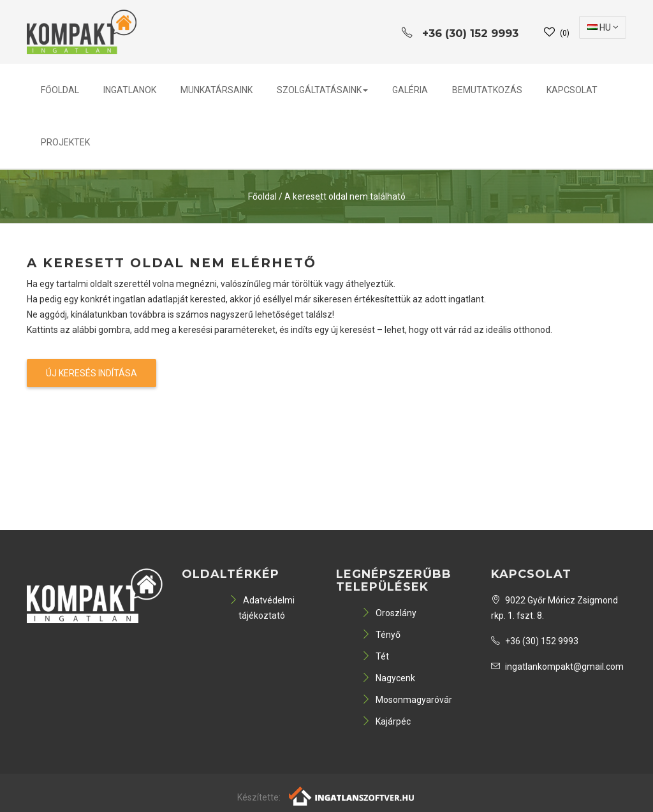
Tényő (381, 635)
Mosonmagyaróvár (407, 700)
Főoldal (60, 90)
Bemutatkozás (487, 90)
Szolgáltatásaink (322, 90)
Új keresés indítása (92, 373)
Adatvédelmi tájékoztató (262, 608)
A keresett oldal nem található (345, 196)
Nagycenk (388, 678)
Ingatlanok (130, 90)
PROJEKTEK (65, 142)
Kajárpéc (386, 721)
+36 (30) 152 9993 (535, 641)
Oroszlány (389, 613)
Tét (375, 656)
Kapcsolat (572, 90)
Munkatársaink (216, 90)
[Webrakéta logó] (352, 795)
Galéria (410, 90)
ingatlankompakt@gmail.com (557, 667)
